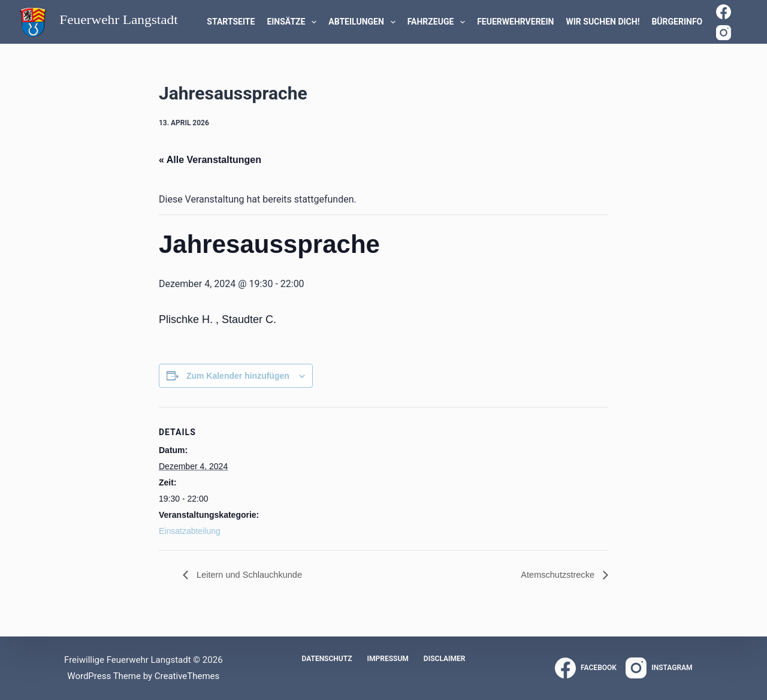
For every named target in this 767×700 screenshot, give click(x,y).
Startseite (231, 22)
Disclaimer (445, 659)
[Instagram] (724, 33)
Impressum (387, 659)
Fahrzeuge (439, 22)
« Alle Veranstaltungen (210, 160)
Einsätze (294, 22)
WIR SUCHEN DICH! (603, 22)
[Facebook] (724, 12)
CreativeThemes (187, 676)
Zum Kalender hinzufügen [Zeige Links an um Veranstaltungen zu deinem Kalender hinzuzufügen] (238, 376)
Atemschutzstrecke (555, 575)
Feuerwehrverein (515, 22)
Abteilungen (364, 22)
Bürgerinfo (677, 22)
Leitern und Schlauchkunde (253, 575)
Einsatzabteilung (190, 531)
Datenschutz (327, 659)
